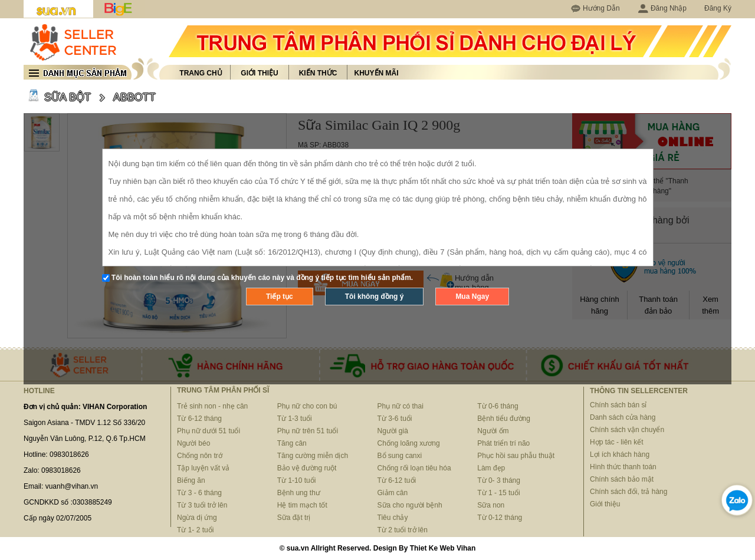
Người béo (193, 443)
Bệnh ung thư (299, 493)
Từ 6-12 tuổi (397, 480)
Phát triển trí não (503, 443)
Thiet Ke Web (432, 548)
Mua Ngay (472, 297)
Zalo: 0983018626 (52, 470)
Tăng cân (292, 443)
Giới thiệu (259, 73)
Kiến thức (318, 73)
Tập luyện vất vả (203, 468)
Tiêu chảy (393, 518)
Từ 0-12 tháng (500, 518)
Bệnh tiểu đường (504, 419)
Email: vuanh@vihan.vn (61, 486)
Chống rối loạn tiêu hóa (414, 468)
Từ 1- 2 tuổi (195, 530)
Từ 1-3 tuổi (295, 419)
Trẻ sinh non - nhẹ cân (212, 406)
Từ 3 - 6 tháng (199, 493)
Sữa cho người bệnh (410, 505)
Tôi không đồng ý (375, 297)
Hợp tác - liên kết (617, 442)
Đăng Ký (718, 8)
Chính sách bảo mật (622, 479)
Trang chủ (201, 73)
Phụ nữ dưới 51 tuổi (209, 431)
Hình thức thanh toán (623, 467)
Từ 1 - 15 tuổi (498, 493)
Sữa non (491, 505)
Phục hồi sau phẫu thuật (516, 456)
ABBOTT (134, 97)
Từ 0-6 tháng (498, 406)
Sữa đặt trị (294, 518)
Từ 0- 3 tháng (499, 480)
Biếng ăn (191, 480)
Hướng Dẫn (601, 8)
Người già (393, 431)
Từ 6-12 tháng (199, 419)
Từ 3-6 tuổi (395, 419)
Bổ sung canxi (400, 456)
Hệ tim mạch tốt (302, 505)
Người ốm (493, 431)
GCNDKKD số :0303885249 (68, 502)
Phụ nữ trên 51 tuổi (308, 431)
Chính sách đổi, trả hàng (628, 492)
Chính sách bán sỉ (618, 405)
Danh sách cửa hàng (623, 417)
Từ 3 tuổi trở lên (202, 505)
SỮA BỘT (68, 97)
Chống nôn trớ (200, 456)
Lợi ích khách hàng (620, 454)
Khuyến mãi (377, 73)
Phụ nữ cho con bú (307, 406)
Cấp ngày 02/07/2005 (58, 518)
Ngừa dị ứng (197, 518)
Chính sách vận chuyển (627, 430)
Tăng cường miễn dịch (313, 456)
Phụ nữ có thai (401, 406)
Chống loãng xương (409, 443)
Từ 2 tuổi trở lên (403, 530)
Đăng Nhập (662, 8)
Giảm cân (393, 493)
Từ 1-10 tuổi (297, 480)
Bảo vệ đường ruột (307, 468)
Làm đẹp (491, 468)
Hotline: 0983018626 (56, 454)
